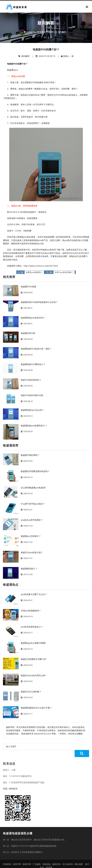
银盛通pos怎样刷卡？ (31, 536)
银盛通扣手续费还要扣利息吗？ (35, 471)
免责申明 (17, 857)
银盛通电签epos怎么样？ (32, 410)
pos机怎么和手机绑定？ (32, 520)
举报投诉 (7, 857)
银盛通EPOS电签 (29, 287)
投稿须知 (47, 857)
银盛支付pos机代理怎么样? (33, 675)
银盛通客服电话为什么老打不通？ (36, 708)
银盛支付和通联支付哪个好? (34, 659)
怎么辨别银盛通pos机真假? (33, 488)
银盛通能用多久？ (29, 569)
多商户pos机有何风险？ (64, 272)
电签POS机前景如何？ (31, 380)
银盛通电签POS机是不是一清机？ (36, 349)
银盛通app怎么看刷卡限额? (33, 643)
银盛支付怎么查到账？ (31, 692)
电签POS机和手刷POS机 (32, 395)
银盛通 (49, 860)
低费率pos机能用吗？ (34, 272)
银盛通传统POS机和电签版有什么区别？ (39, 302)
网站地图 (79, 857)
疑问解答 (62, 32)
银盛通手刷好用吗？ (30, 455)
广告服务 (37, 857)
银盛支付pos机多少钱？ (32, 552)
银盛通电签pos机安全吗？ (33, 318)
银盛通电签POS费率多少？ (33, 364)
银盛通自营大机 (28, 333)
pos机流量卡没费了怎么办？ (34, 594)
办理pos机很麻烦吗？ (31, 611)
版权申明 (27, 857)
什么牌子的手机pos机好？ (33, 504)
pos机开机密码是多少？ (32, 627)
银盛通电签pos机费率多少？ (34, 426)
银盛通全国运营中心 (46, 32)
